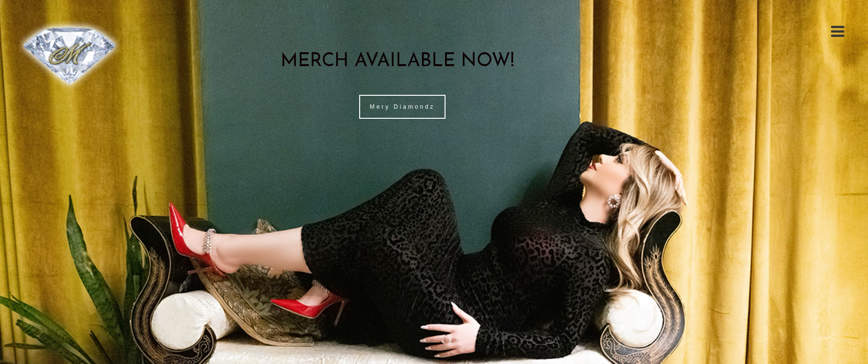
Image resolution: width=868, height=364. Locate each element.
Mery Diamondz (402, 107)
